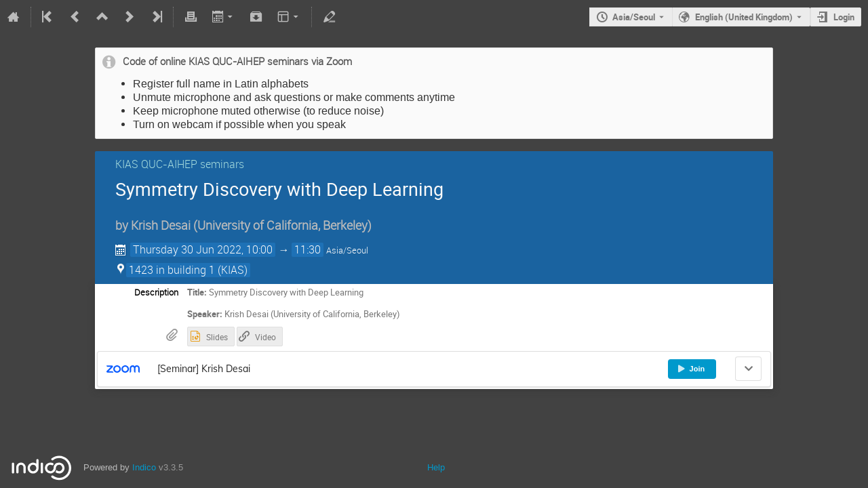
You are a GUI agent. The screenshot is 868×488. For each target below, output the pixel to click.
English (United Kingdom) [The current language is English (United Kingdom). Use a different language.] (744, 17)
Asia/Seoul (634, 17)
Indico (144, 467)
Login (844, 17)
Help (436, 467)
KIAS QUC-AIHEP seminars (180, 164)
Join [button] (691, 369)
